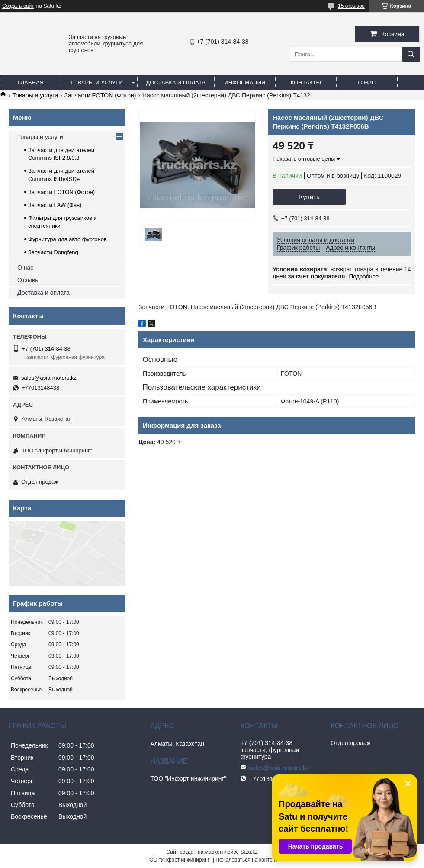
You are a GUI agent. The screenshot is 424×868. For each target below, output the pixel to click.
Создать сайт (18, 6)
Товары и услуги (96, 82)
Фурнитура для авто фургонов (67, 239)
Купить (309, 197)
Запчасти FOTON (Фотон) (100, 95)
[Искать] (411, 54)
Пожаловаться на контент (246, 860)
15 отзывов (351, 6)
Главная (31, 82)
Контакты (306, 82)
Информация (245, 82)
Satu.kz (249, 852)
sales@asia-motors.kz (49, 378)
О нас (367, 82)
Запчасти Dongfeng (53, 252)
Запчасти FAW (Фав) (55, 205)
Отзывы (28, 280)
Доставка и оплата (176, 82)
